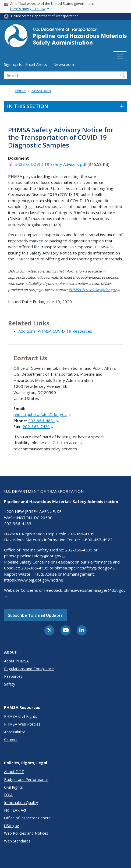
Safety (10, 684)
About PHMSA (16, 661)
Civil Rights (13, 787)
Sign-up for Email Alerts (26, 64)
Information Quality (21, 803)
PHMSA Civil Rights (21, 716)
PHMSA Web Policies (22, 724)
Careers (11, 739)
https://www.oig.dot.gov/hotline (34, 580)
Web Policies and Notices (26, 833)
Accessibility (14, 732)
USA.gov (11, 826)
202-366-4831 (43, 421)
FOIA (8, 795)
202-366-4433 (18, 523)
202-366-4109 (81, 534)
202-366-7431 (38, 426)
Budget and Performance (26, 779)
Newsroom (64, 64)
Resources (13, 676)
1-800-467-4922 (97, 540)
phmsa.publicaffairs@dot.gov (43, 414)
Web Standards (17, 841)
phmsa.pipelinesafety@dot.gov (35, 556)
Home (20, 91)
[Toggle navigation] (120, 56)
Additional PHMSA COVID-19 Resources (55, 331)
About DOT (14, 772)
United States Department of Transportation (45, 16)
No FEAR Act (15, 810)
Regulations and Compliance (29, 669)
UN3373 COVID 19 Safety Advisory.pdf (50, 164)
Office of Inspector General (28, 818)
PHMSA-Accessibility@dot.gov (94, 290)
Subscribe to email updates (35, 615)
